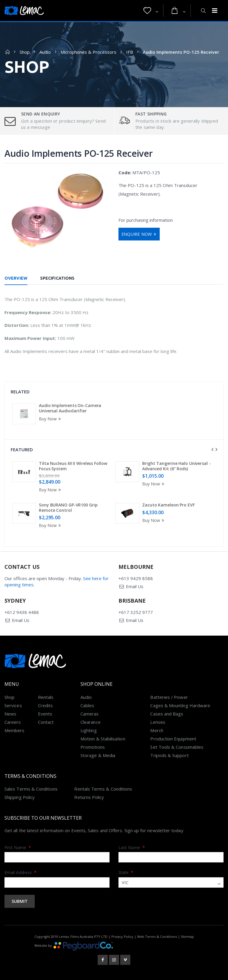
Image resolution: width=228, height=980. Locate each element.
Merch (157, 730)
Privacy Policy (122, 937)
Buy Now (51, 419)
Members (15, 730)
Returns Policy (89, 797)
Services (13, 705)
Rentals (46, 697)
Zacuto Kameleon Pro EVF (168, 505)
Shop (25, 52)
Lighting (89, 730)
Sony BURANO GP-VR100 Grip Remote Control (68, 508)
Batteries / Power (169, 697)
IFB (130, 52)
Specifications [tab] (57, 278)
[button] (151, 11)
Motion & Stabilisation (103, 739)
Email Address (20, 872)
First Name (18, 847)
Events (45, 714)
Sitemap (187, 937)
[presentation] (212, 449)
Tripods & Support (169, 755)
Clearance (91, 722)
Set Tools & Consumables (177, 747)
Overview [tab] (16, 278)
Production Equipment (173, 739)
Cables (87, 705)
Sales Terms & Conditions (31, 789)
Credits (46, 705)
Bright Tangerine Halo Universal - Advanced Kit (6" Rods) (176, 466)
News (10, 714)
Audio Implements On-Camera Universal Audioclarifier (70, 408)
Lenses (158, 722)
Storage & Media (98, 755)
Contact (46, 722)
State (126, 872)
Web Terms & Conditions (157, 937)
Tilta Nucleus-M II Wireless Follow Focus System (73, 466)
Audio (45, 52)
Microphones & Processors (88, 52)
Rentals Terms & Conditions (103, 789)
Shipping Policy (20, 797)
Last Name (132, 847)
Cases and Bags (167, 714)
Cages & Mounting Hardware (180, 705)
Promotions (93, 747)
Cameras (90, 714)
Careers (13, 722)
